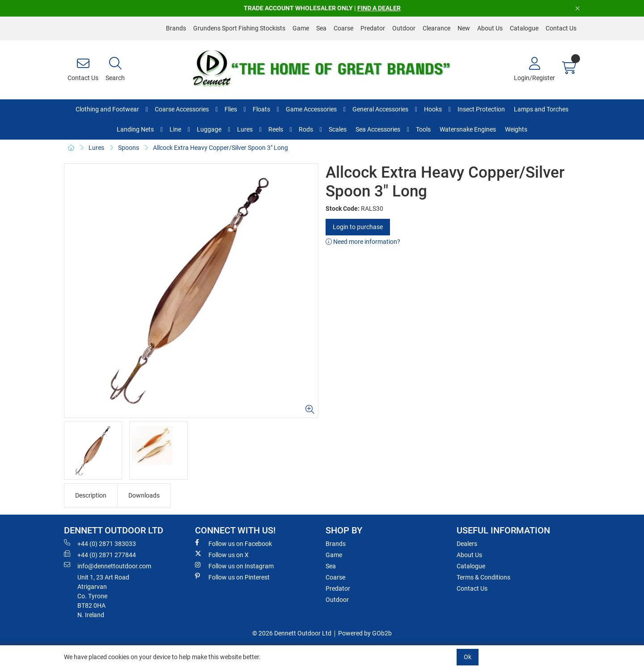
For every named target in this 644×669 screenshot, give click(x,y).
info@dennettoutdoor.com (108, 566)
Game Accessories (311, 109)
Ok (468, 657)
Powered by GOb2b (365, 633)
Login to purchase (358, 227)
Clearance (436, 28)
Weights (516, 129)
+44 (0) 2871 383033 (100, 543)
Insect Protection (481, 109)
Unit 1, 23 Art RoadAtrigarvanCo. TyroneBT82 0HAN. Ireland (103, 596)
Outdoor (404, 28)
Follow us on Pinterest (232, 577)
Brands (176, 28)
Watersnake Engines (468, 129)
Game (301, 28)
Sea (321, 28)
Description (91, 495)
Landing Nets (135, 129)
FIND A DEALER (379, 8)
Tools (423, 129)
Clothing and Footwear (107, 109)
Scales (338, 129)
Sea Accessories (378, 129)
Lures (245, 129)
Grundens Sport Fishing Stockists (239, 28)
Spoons (129, 148)
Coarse (343, 28)
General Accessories (380, 109)
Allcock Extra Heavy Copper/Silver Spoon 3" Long (220, 148)
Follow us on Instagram (234, 566)
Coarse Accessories (182, 109)
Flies (231, 109)
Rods (306, 129)
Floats (261, 109)
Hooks (433, 109)
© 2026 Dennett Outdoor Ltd (292, 633)
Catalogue (524, 28)
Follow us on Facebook (233, 543)
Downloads (144, 495)
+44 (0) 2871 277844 (100, 554)
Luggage (209, 129)
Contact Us (561, 28)
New (464, 28)
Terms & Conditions (483, 577)
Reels (276, 129)
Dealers (467, 544)
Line (175, 129)
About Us (490, 28)
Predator (373, 28)
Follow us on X (222, 554)
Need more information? (363, 242)
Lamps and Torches (541, 109)
